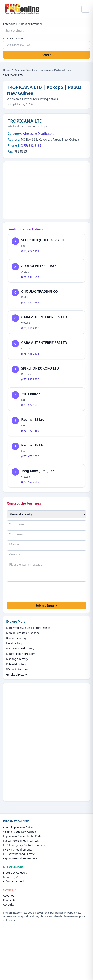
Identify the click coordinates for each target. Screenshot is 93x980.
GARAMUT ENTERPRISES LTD (44, 317)
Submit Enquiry (46, 605)
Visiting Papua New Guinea (19, 832)
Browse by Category (15, 873)
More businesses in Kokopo (23, 633)
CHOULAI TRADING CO (40, 291)
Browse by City (12, 877)
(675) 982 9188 (31, 145)
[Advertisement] (46, 190)
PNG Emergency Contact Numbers (24, 845)
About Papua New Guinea (19, 827)
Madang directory (17, 659)
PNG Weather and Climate (19, 854)
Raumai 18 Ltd (33, 419)
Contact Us (10, 900)
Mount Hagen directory (20, 654)
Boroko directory (16, 638)
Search (46, 55)
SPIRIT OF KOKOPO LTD (40, 368)
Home (7, 70)
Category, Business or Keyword (23, 24)
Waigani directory (17, 669)
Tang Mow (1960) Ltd (38, 471)
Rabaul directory (16, 664)
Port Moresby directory (20, 648)
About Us (9, 896)
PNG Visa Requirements (17, 849)
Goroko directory (16, 674)
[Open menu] (86, 9)
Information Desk (14, 881)
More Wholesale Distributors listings (28, 628)
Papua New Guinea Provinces (21, 841)
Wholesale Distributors (55, 70)
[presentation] (35, 592)
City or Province (13, 38)
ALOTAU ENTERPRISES (39, 266)
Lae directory (14, 643)
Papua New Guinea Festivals (20, 858)
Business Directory (26, 70)
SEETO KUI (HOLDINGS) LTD (43, 240)
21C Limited (31, 394)
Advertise (9, 904)
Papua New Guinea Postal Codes (23, 836)
